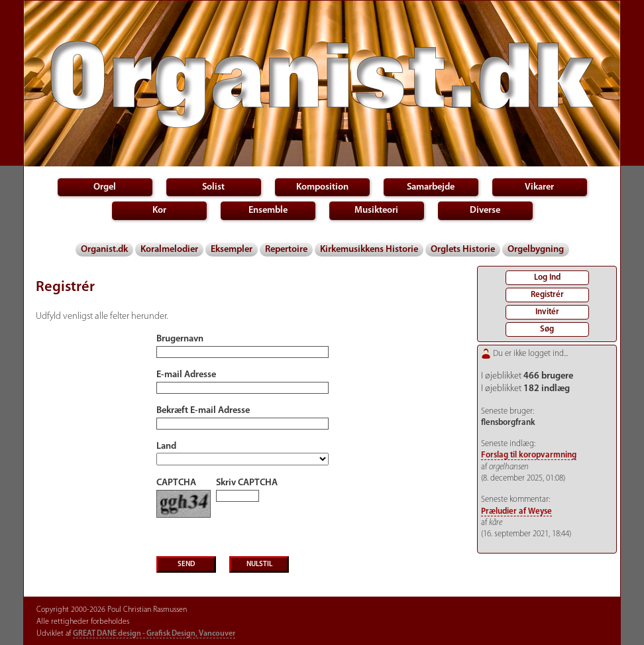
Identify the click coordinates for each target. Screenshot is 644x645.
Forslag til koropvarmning (529, 455)
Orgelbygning (536, 250)
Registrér (547, 295)
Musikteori (376, 210)
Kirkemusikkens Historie (369, 250)
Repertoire (286, 250)
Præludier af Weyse (516, 511)
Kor (159, 210)
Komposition (322, 187)
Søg (547, 329)
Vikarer (539, 187)
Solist (213, 187)
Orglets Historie (463, 250)
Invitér (547, 312)
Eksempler (232, 250)
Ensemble (268, 210)
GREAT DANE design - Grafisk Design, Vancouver (154, 634)
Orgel (105, 187)
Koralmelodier (169, 250)
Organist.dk (104, 250)
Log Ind (547, 277)
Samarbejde (431, 187)
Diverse (485, 210)
